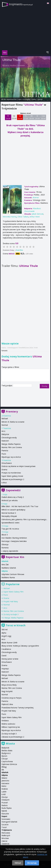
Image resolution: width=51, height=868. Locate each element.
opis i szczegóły (24, 99)
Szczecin (5, 825)
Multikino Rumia (8, 577)
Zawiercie (5, 844)
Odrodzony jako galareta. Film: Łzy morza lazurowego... (24, 519)
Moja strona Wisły (9, 685)
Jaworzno (5, 781)
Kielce (4, 786)
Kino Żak (5, 565)
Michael (5, 419)
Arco (3, 431)
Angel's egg (6, 636)
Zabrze (4, 841)
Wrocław (5, 838)
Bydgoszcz (6, 753)
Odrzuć (18, 863)
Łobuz (4, 482)
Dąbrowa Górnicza (9, 764)
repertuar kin (12, 99)
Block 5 (5, 535)
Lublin (4, 792)
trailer (34, 99)
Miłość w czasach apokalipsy (13, 510)
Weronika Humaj (10, 217)
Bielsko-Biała (7, 751)
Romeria (5, 548)
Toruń (4, 827)
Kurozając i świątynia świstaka (14, 541)
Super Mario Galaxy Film (13, 592)
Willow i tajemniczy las (11, 727)
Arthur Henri (35, 217)
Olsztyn (5, 797)
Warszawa (6, 833)
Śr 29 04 (37, 117)
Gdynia (5, 775)
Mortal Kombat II (9, 513)
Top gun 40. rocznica (10, 529)
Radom (5, 805)
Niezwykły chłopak (9, 516)
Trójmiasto (7, 830)
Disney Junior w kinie (10, 659)
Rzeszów (5, 814)
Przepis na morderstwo (11, 473)
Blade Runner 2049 (9, 643)
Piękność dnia (7, 704)
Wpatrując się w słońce (11, 457)
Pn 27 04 (26, 117)
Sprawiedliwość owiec (11, 523)
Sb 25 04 (14, 117)
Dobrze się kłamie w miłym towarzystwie (18, 466)
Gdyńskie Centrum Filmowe (13, 574)
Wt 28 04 (32, 117)
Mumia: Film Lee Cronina (12, 447)
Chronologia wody (9, 438)
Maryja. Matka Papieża (11, 444)
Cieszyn (5, 759)
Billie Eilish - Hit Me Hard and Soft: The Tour (20, 506)
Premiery (12, 412)
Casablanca (6, 649)
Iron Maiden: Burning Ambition (14, 538)
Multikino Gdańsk (9, 568)
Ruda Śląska (7, 808)
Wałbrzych (6, 835)
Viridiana (5, 721)
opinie (40, 99)
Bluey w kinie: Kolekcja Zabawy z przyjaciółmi (20, 646)
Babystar (5, 434)
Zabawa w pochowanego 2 (13, 479)
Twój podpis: (7, 386)
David (4, 656)
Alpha (4, 633)
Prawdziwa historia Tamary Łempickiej (17, 708)
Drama (4, 470)
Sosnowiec (6, 819)
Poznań (5, 803)
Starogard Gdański (9, 822)
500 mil (4, 630)
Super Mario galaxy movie (12, 476)
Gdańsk (5, 772)
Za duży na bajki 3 (11, 614)
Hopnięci (5, 669)
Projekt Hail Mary (11, 601)
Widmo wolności (8, 724)
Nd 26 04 (20, 117)
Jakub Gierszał (37, 214)
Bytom (4, 756)
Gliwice (4, 778)
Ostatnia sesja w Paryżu (11, 698)
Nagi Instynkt (7, 691)
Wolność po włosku (10, 500)
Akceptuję (32, 863)
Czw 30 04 (43, 117)
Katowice (5, 783)
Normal (5, 425)
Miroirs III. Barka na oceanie (13, 422)
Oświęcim (5, 800)
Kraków (5, 789)
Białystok (5, 748)
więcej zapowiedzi (11, 551)
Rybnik (4, 811)
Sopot (4, 816)
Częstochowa (7, 761)
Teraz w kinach (16, 625)
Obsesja (5, 544)
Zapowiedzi (13, 490)
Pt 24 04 (8, 117)
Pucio (4, 454)
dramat (36, 197)
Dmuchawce (7, 463)
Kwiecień (5, 441)
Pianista (5, 451)
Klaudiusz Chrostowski (17, 65)
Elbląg (4, 767)
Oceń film (19, 250)
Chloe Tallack (23, 217)
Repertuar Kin (15, 557)
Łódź (4, 794)
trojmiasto (21, 4)
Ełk (3, 770)
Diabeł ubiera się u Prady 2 (13, 497)
